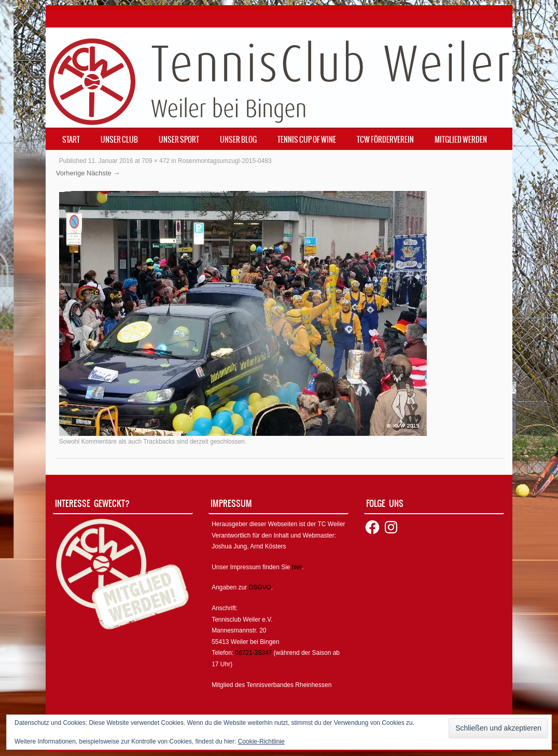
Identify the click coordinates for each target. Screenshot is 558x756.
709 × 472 (156, 161)
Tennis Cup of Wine (307, 140)
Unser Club (119, 140)
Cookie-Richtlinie (261, 741)
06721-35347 (254, 653)
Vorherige (71, 173)
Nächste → (103, 173)
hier (297, 567)
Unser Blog (238, 140)
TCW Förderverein (385, 140)
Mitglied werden (461, 140)
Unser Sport (179, 140)
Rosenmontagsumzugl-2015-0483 (225, 161)
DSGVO (260, 587)
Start (71, 140)
